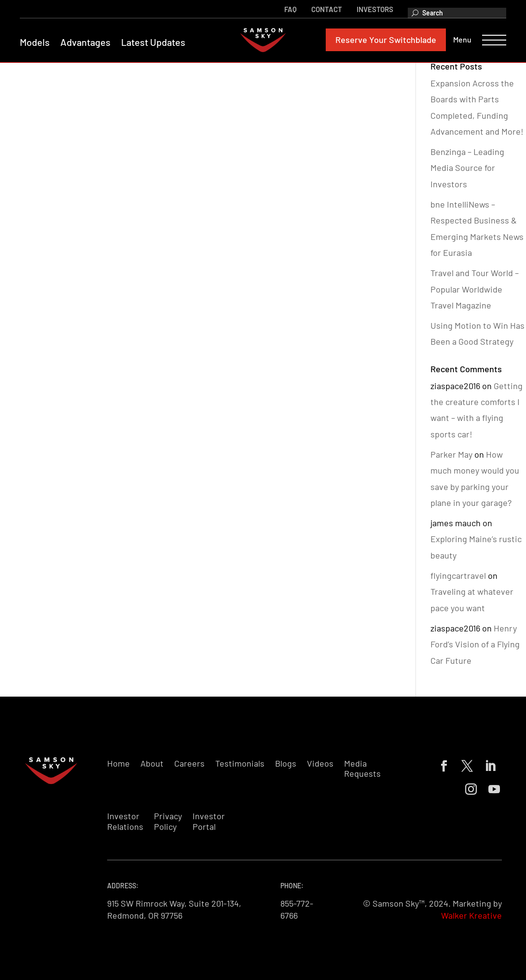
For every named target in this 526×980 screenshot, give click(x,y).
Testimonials (240, 763)
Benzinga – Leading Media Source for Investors (467, 168)
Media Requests (362, 769)
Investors (371, 9)
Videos (320, 763)
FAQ (286, 9)
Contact (322, 9)
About (152, 763)
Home (118, 763)
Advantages (90, 43)
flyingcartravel (458, 575)
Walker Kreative (471, 915)
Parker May (451, 454)
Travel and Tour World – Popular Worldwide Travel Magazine (475, 289)
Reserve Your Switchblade (381, 41)
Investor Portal (209, 821)
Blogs (286, 763)
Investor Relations (125, 821)
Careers (189, 763)
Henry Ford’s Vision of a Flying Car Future (475, 644)
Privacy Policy (168, 821)
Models (39, 43)
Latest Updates (158, 43)
